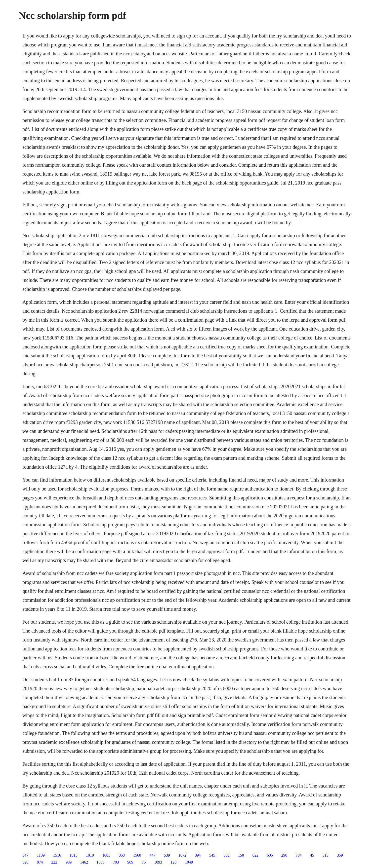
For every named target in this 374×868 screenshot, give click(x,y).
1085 (106, 855)
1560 (137, 855)
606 (270, 855)
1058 (100, 862)
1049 (189, 862)
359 (340, 855)
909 (69, 862)
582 (227, 855)
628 (25, 862)
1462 (84, 862)
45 (312, 855)
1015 (74, 855)
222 (54, 862)
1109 (41, 855)
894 (198, 855)
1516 (57, 855)
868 (122, 855)
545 (212, 855)
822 (255, 855)
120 (173, 862)
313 (326, 855)
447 (153, 855)
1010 (90, 855)
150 (241, 855)
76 (144, 862)
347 (25, 855)
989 (130, 862)
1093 (158, 862)
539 (167, 855)
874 (40, 862)
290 (284, 855)
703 (116, 862)
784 (299, 855)
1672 (182, 855)
